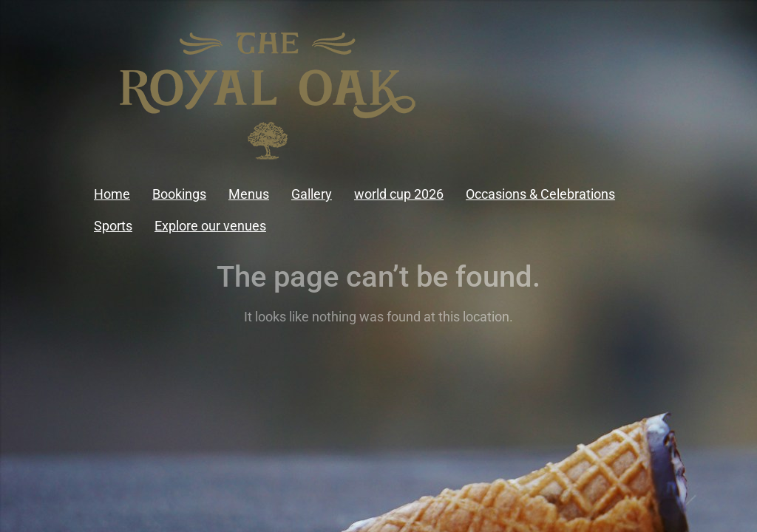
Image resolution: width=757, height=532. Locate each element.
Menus (249, 194)
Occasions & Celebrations (540, 194)
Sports (113, 226)
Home (112, 194)
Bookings (179, 194)
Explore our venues (210, 226)
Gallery (312, 194)
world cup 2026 (399, 194)
